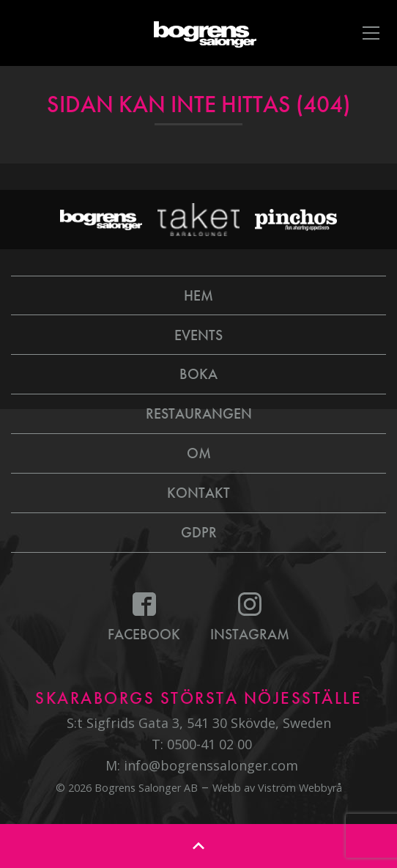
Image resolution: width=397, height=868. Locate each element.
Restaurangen (199, 413)
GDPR (199, 532)
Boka (198, 374)
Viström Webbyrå (300, 788)
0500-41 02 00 (209, 744)
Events (198, 335)
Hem (198, 295)
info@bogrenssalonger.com (211, 765)
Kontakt (198, 493)
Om (199, 453)
